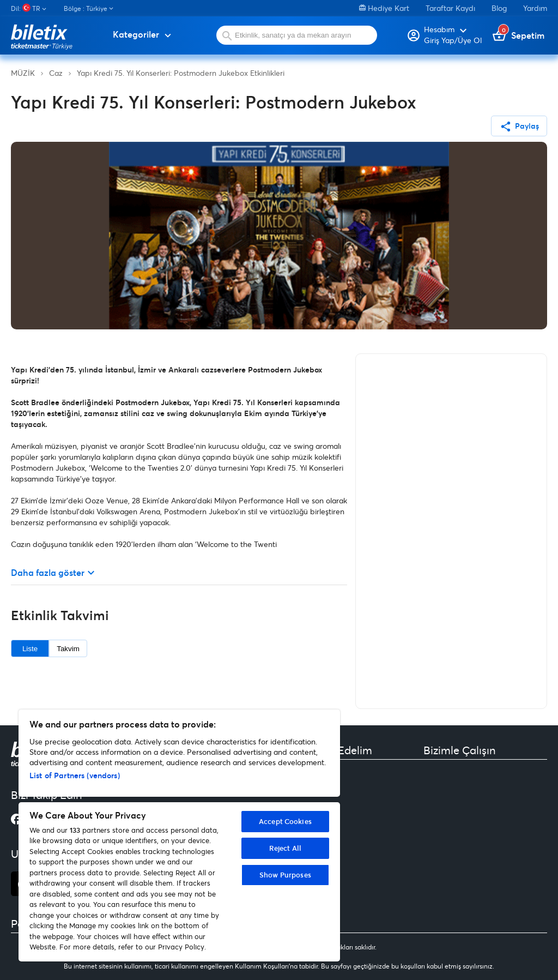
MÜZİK (23, 73)
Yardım (535, 8)
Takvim (68, 649)
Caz (56, 73)
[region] (179, 835)
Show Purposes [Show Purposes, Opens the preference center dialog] (285, 875)
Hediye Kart (384, 8)
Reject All (285, 848)
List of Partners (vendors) (75, 775)
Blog (499, 8)
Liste (30, 649)
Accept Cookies (285, 821)
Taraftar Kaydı (450, 8)
